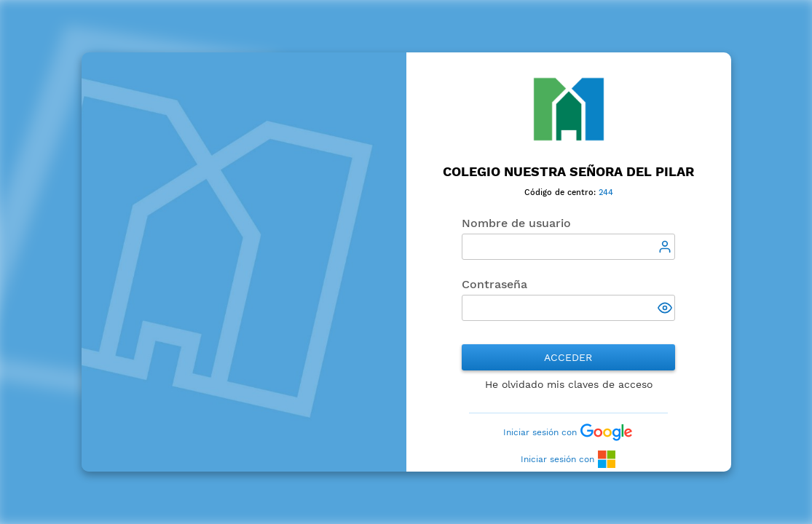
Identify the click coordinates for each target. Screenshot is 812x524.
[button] (666, 309)
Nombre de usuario (516, 223)
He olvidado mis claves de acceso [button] (569, 384)
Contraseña (494, 284)
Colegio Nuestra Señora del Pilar (568, 171)
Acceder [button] (568, 357)
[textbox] (569, 247)
